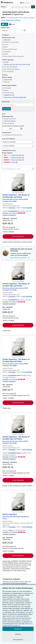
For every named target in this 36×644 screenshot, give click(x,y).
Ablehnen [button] (18, 634)
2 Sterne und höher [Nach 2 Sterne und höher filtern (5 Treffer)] (14, 155)
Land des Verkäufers (9, 146)
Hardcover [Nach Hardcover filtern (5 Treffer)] (7, 80)
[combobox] (20, 7)
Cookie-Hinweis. (25, 620)
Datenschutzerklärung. (14, 626)
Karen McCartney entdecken (20, 258)
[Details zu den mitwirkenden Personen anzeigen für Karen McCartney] (8, 199)
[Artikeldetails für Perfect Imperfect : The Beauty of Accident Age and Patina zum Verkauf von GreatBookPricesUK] (18, 347)
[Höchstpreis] (16, 129)
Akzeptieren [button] (18, 629)
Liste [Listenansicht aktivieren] (5, 24)
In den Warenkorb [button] (18, 236)
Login (28, 3)
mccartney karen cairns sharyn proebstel (21, 18)
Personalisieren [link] (18, 639)
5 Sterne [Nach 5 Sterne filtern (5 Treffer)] (11, 162)
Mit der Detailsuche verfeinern (11, 20)
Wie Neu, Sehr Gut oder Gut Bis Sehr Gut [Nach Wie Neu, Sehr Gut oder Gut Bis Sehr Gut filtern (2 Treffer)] (16, 64)
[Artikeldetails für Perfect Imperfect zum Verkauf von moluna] (18, 502)
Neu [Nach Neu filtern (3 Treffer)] (5, 62)
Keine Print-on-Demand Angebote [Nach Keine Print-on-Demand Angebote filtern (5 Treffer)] (14, 97)
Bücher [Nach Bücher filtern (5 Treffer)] (6, 40)
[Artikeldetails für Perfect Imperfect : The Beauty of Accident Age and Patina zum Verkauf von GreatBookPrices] (18, 182)
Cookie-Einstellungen (17, 616)
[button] (33, 169)
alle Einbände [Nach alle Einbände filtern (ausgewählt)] (7, 77)
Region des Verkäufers (9, 142)
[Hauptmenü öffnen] (4, 7)
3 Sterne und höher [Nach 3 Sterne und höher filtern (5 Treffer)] (14, 158)
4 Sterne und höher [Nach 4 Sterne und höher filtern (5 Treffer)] (14, 160)
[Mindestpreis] (6, 129)
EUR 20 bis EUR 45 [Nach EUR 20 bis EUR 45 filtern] (9, 121)
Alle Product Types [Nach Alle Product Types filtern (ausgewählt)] (9, 37)
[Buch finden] (33, 7)
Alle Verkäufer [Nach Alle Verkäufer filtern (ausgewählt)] (8, 153)
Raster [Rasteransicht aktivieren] (12, 24)
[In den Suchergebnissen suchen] (18, 169)
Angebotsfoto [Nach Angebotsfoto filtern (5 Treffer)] (8, 95)
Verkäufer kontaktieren (9, 215)
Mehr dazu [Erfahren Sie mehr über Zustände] (11, 60)
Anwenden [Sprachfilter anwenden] (6, 109)
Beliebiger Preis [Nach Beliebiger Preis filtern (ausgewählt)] (8, 116)
